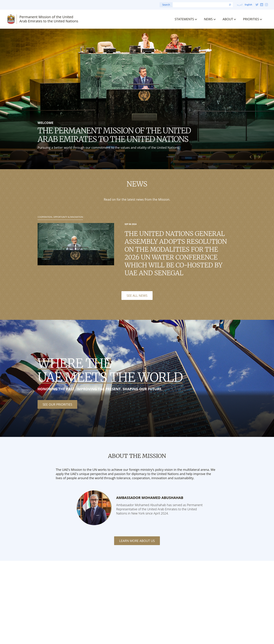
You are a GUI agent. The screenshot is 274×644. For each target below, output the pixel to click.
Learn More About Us (137, 541)
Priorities (251, 19)
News (208, 19)
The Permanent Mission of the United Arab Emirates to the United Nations (114, 135)
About (228, 19)
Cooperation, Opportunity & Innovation (60, 217)
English (248, 5)
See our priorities (57, 404)
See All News (137, 296)
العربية (240, 5)
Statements (184, 19)
